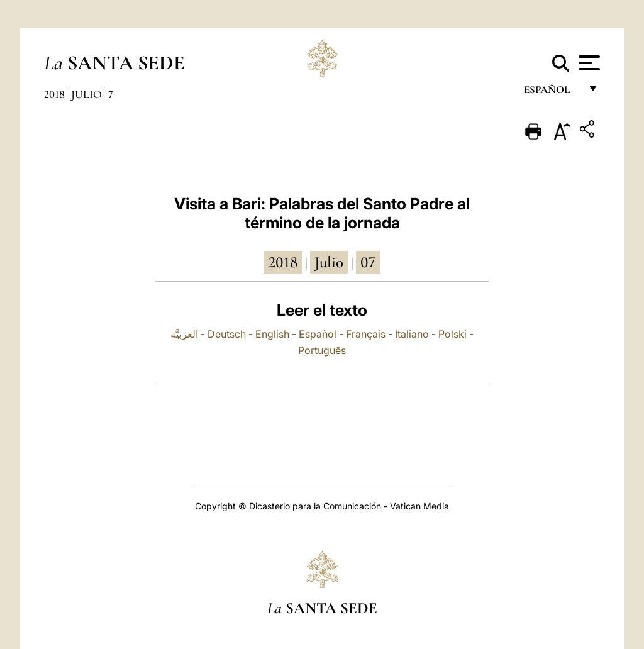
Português (322, 350)
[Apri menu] (588, 63)
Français (366, 334)
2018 (54, 94)
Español (318, 334)
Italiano (412, 334)
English (272, 334)
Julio (86, 94)
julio (329, 262)
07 (368, 262)
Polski (452, 334)
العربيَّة (184, 334)
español (552, 93)
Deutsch (227, 334)
